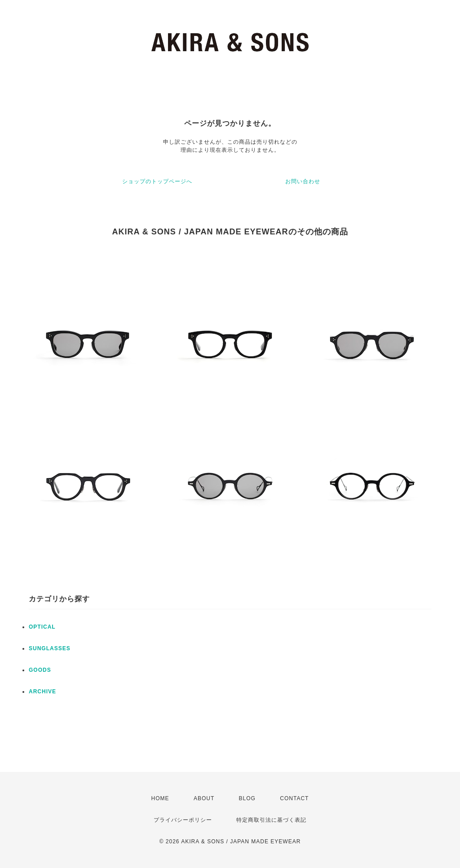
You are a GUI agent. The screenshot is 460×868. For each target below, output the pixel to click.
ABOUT (204, 798)
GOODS (40, 670)
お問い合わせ (303, 181)
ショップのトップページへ (157, 181)
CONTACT (294, 798)
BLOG (247, 798)
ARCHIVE (42, 692)
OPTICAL (42, 627)
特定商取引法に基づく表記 (271, 820)
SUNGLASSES (50, 648)
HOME (160, 798)
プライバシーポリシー (183, 820)
